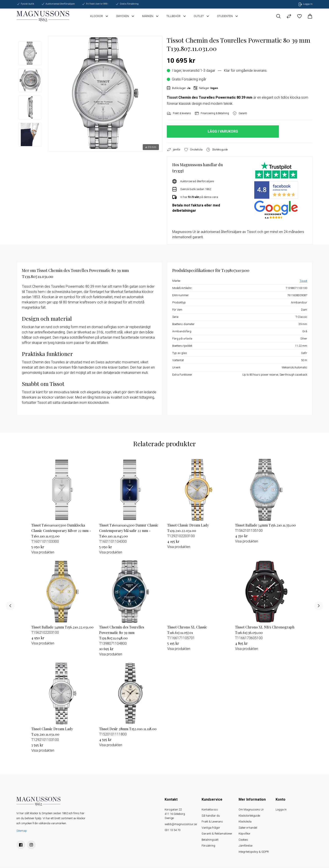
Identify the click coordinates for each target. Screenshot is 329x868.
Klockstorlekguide (249, 816)
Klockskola (245, 822)
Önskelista (193, 150)
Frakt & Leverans (212, 822)
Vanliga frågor (211, 828)
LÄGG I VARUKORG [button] (223, 131)
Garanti (240, 113)
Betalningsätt (210, 840)
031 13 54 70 (172, 830)
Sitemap (22, 831)
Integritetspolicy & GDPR (254, 852)
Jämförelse (245, 846)
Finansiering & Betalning (212, 113)
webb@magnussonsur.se (181, 824)
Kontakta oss (210, 809)
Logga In (281, 809)
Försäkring (208, 846)
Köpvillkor (245, 834)
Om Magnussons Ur (251, 809)
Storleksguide (217, 150)
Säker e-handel (248, 828)
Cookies (243, 840)
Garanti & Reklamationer (217, 834)
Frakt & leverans (179, 113)
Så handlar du (211, 816)
